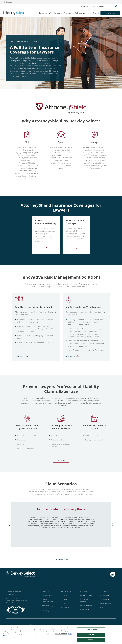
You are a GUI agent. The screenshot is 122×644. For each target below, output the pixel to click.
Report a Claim (104, 595)
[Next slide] (112, 525)
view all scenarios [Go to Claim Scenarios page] (61, 559)
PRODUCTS (45, 591)
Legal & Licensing (35, 625)
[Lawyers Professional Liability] (46, 248)
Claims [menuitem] (96, 13)
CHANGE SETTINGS (61, 635)
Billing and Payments (12, 625)
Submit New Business (84, 600)
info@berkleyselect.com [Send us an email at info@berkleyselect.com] (14, 591)
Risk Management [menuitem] (83, 13)
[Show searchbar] (116, 7)
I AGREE (91, 641)
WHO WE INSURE (66, 591)
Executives (64, 595)
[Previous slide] (10, 525)
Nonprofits (64, 599)
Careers (101, 7)
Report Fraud (44, 625)
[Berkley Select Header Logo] (13, 13)
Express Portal (85, 609)
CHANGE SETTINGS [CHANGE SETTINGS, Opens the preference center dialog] (91, 631)
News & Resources (88, 7)
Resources (103, 591)
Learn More (20, 356)
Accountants (65, 607)
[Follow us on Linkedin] (113, 574)
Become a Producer (86, 595)
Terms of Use (21, 625)
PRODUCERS (84, 591)
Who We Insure (23, 42)
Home (12, 42)
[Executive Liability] (76, 248)
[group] (61, 524)
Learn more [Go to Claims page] (61, 461)
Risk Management (105, 599)
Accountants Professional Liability (48, 606)
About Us (109, 7)
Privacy (28, 625)
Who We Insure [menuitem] (56, 13)
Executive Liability (47, 595)
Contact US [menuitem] (110, 13)
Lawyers (64, 603)
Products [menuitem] (43, 13)
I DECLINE (91, 636)
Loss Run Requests (86, 605)
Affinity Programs (47, 611)
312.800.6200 (11, 594)
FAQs (101, 607)
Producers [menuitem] (69, 13)
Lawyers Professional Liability (48, 600)
